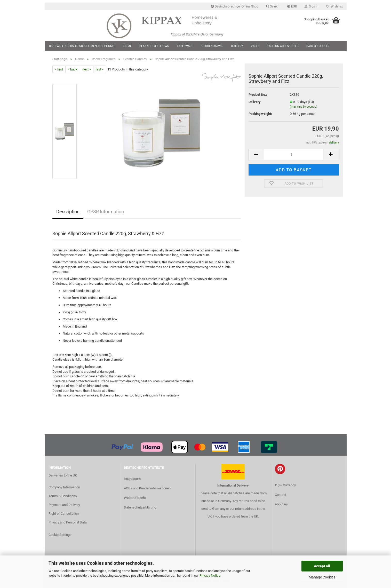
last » (100, 69)
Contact (281, 495)
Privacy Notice (210, 575)
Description (68, 212)
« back (73, 69)
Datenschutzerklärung (140, 507)
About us (281, 504)
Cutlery (237, 46)
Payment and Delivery (64, 505)
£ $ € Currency (285, 485)
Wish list (334, 6)
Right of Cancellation (64, 514)
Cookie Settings (60, 535)
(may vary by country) (304, 107)
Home (127, 46)
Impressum (132, 479)
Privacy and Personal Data (68, 522)
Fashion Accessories (283, 46)
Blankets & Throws (154, 46)
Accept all (322, 566)
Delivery (255, 102)
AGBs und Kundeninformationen (147, 488)
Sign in (312, 6)
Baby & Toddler (318, 46)
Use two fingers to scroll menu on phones (82, 46)
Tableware (185, 46)
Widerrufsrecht (135, 498)
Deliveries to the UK (63, 475)
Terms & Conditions (63, 496)
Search (273, 6)
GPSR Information (106, 212)
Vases (255, 46)
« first (59, 69)
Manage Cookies (322, 577)
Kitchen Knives (212, 46)
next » (87, 69)
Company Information (64, 487)
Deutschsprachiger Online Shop (235, 6)
